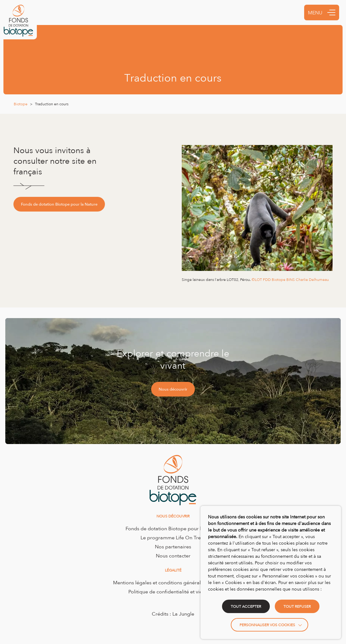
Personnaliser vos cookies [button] (267, 625)
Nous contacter (173, 556)
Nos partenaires (173, 547)
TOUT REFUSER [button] (297, 606)
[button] (331, 12)
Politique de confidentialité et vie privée (173, 592)
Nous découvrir (173, 389)
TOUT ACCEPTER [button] (246, 606)
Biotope (21, 104)
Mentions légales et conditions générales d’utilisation (173, 582)
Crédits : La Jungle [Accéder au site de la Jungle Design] (173, 614)
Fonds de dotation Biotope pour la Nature (59, 204)
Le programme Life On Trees (173, 537)
